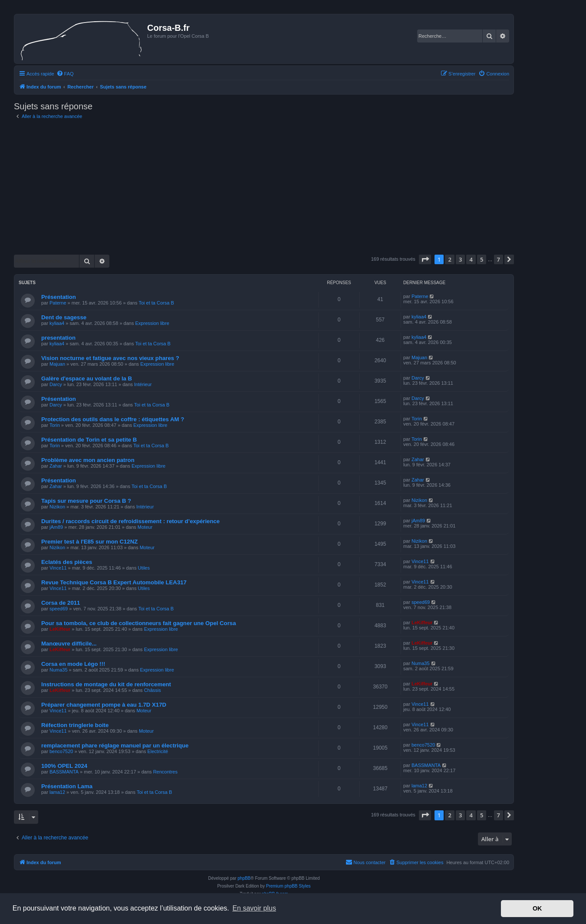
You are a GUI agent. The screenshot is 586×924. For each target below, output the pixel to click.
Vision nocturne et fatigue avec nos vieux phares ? (110, 358)
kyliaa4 (57, 323)
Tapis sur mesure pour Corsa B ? (86, 501)
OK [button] (537, 908)
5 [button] (482, 259)
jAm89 (56, 527)
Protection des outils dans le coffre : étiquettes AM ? (113, 419)
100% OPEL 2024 (64, 766)
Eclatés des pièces (67, 562)
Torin (55, 425)
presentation (58, 338)
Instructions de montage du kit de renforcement (106, 684)
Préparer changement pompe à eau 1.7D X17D (104, 705)
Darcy (56, 384)
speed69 (59, 609)
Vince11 (58, 568)
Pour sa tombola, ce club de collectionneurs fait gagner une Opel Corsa (138, 623)
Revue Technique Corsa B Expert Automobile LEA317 (114, 582)
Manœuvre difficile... (69, 644)
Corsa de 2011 (61, 603)
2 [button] (449, 259)
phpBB (244, 878)
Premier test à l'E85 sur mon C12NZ (89, 542)
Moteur (145, 527)
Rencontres (165, 772)
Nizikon (57, 507)
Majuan (57, 364)
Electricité (158, 751)
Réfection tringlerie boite (75, 725)
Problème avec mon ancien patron (88, 460)
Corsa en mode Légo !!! (73, 664)
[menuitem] (65, 74)
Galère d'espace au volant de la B (87, 378)
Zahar (56, 466)
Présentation (59, 297)
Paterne (58, 303)
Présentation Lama (67, 786)
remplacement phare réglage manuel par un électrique (115, 745)
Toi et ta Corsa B (156, 303)
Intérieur (143, 384)
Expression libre (152, 323)
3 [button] (460, 259)
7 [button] (499, 259)
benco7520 (61, 751)
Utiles (144, 568)
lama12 (57, 792)
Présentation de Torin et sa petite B (89, 440)
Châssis (153, 690)
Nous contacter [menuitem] (365, 862)
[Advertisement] (264, 187)
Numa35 (59, 670)
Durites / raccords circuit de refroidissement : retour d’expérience (130, 521)
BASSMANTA (64, 772)
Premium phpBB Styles (288, 886)
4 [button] (471, 259)
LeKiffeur (60, 629)
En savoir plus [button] (254, 908)
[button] (425, 259)
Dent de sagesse (64, 317)
